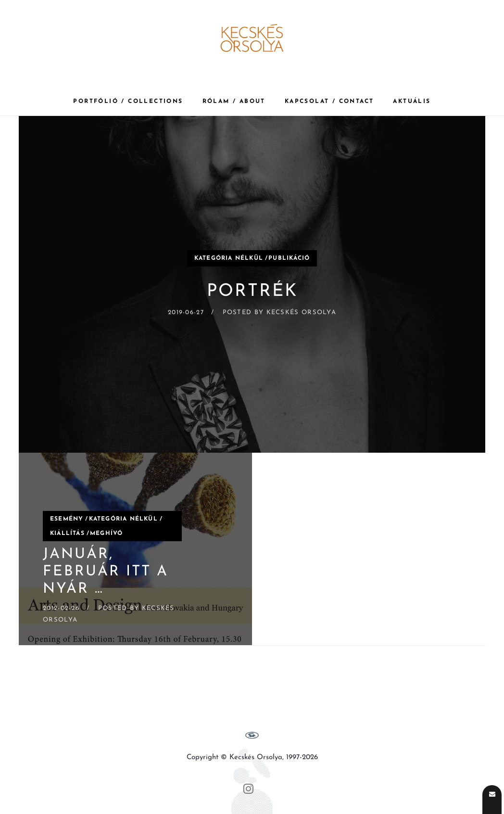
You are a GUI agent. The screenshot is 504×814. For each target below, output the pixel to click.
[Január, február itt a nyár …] (135, 549)
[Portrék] (252, 284)
